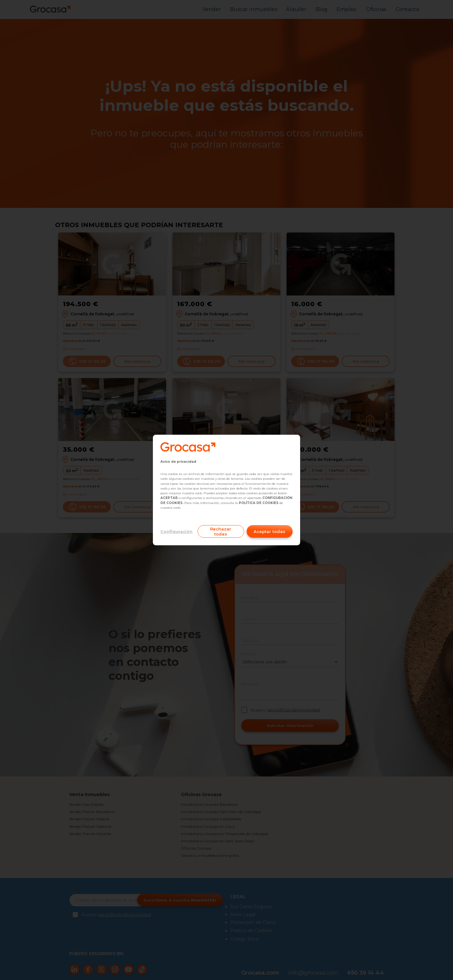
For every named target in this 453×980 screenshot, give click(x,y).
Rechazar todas (221, 531)
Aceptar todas (269, 531)
